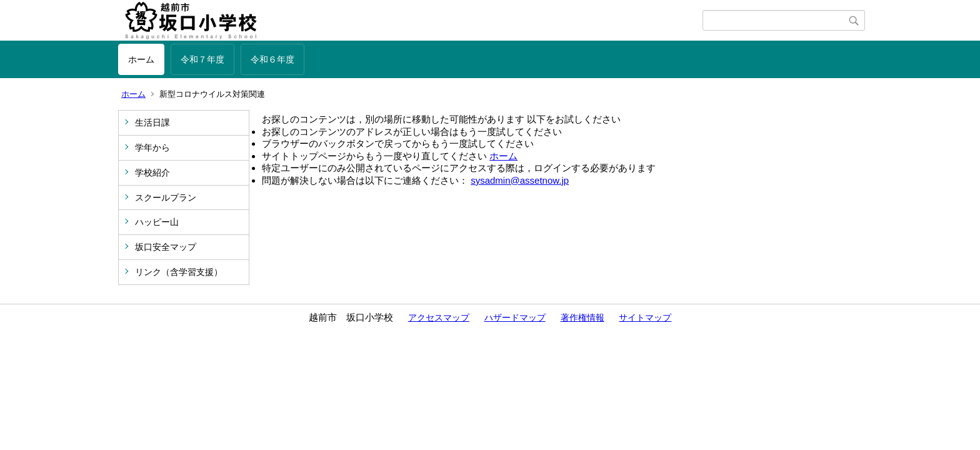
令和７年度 (202, 59)
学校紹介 (152, 172)
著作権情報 (582, 317)
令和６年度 (272, 59)
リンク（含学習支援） (179, 272)
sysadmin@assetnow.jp (520, 180)
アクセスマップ (439, 317)
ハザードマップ (515, 317)
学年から (152, 147)
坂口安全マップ (166, 247)
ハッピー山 (157, 222)
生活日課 (152, 122)
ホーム (141, 59)
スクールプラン (166, 197)
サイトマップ (645, 317)
